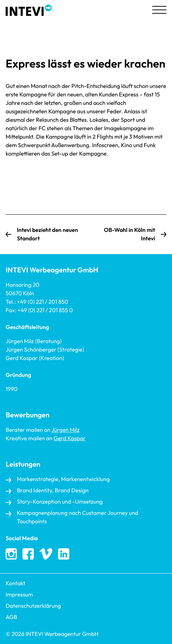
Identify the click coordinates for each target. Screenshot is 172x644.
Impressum (19, 595)
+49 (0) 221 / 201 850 (42, 302)
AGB (11, 617)
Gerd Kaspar (69, 438)
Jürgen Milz (65, 430)
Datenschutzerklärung (33, 606)
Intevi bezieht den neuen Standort (47, 234)
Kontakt (15, 583)
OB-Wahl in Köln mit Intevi (130, 234)
